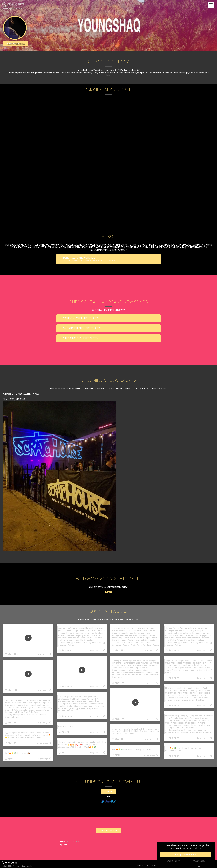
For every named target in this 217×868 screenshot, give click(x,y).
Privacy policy (177, 866)
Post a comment (109, 831)
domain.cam (142, 866)
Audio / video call (16, 44)
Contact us (210, 866)
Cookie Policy (173, 861)
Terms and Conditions (160, 866)
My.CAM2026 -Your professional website (17, 864)
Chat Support (197, 866)
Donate (108, 791)
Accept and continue (186, 855)
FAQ (187, 866)
